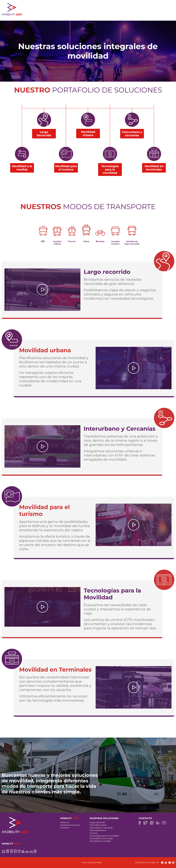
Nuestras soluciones (70, 825)
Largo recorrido (97, 822)
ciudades (130, 15)
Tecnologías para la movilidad (104, 836)
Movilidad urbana (98, 825)
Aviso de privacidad (92, 862)
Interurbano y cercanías (101, 828)
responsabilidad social (104, 15)
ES (168, 14)
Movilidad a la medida (100, 841)
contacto (148, 15)
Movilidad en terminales (101, 838)
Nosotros (65, 822)
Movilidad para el (98, 830)
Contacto (65, 828)
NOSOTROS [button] (41, 15)
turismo (94, 833)
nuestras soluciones (69, 15)
